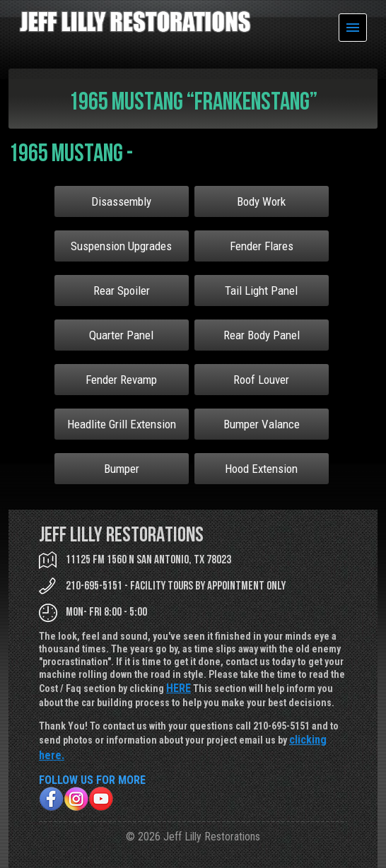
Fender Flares (262, 246)
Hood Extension (261, 469)
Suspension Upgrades (121, 246)
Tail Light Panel (261, 291)
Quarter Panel (121, 335)
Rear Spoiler (122, 291)
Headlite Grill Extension (122, 424)
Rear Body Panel (262, 335)
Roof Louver (261, 380)
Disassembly (121, 201)
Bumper (122, 469)
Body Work (261, 201)
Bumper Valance (262, 424)
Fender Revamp (121, 380)
